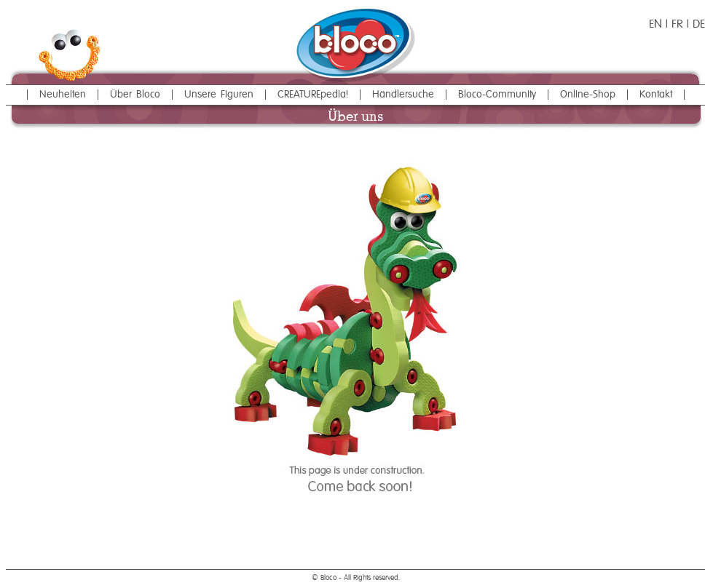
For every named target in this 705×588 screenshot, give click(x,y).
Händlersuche (403, 95)
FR (679, 25)
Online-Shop (588, 95)
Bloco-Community (497, 95)
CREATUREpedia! (313, 95)
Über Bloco (135, 95)
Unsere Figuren (219, 95)
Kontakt (656, 95)
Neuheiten (63, 95)
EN (655, 25)
